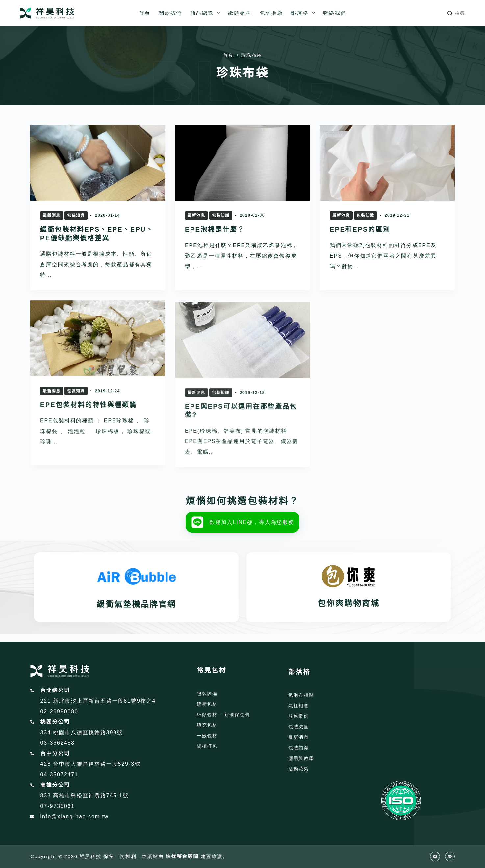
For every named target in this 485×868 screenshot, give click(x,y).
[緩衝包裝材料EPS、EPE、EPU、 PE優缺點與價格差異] (98, 163)
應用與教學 (301, 758)
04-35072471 (59, 774)
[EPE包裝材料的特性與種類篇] (98, 352)
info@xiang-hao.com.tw (75, 817)
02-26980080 (59, 711)
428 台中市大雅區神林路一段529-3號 (90, 764)
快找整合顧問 (182, 856)
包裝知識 (76, 215)
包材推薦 (271, 13)
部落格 (304, 13)
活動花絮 (299, 769)
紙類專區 (240, 13)
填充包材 (207, 725)
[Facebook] (435, 856)
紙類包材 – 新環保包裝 (223, 715)
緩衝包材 (207, 704)
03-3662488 (58, 743)
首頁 (145, 13)
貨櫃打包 (207, 746)
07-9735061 (58, 806)
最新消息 (52, 215)
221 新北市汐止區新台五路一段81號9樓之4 (98, 701)
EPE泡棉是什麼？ (215, 229)
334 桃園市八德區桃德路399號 (82, 732)
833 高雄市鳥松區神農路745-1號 (85, 796)
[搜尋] (456, 13)
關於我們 (170, 13)
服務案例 (299, 716)
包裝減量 (299, 727)
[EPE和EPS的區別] (387, 163)
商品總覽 (206, 13)
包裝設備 (207, 693)
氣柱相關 (299, 706)
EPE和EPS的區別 (360, 229)
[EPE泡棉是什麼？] (242, 163)
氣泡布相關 (301, 695)
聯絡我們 (335, 13)
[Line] (450, 856)
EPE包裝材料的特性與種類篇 (89, 419)
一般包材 (207, 736)
